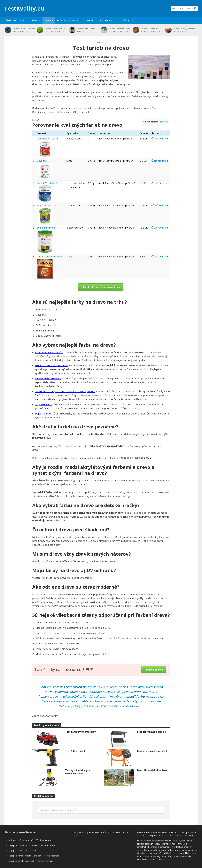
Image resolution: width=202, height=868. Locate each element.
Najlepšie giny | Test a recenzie (86, 30)
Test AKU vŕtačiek (75, 751)
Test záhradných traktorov (80, 732)
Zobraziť (164, 122)
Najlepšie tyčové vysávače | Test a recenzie (24, 30)
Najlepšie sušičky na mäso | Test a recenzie (184, 30)
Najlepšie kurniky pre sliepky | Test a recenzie (151, 30)
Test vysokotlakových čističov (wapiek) (78, 772)
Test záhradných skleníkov (152, 770)
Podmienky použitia (98, 832)
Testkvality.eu (171, 841)
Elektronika (103, 20)
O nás (74, 832)
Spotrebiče (121, 20)
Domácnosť (34, 20)
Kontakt (83, 832)
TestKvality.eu (24, 8)
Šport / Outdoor (15, 20)
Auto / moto (76, 20)
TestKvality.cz (159, 859)
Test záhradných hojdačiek (152, 732)
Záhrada (49, 20)
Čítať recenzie (160, 139)
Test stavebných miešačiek (152, 751)
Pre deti (61, 20)
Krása (90, 20)
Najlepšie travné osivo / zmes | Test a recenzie (55, 30)
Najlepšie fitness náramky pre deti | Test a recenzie (120, 30)
